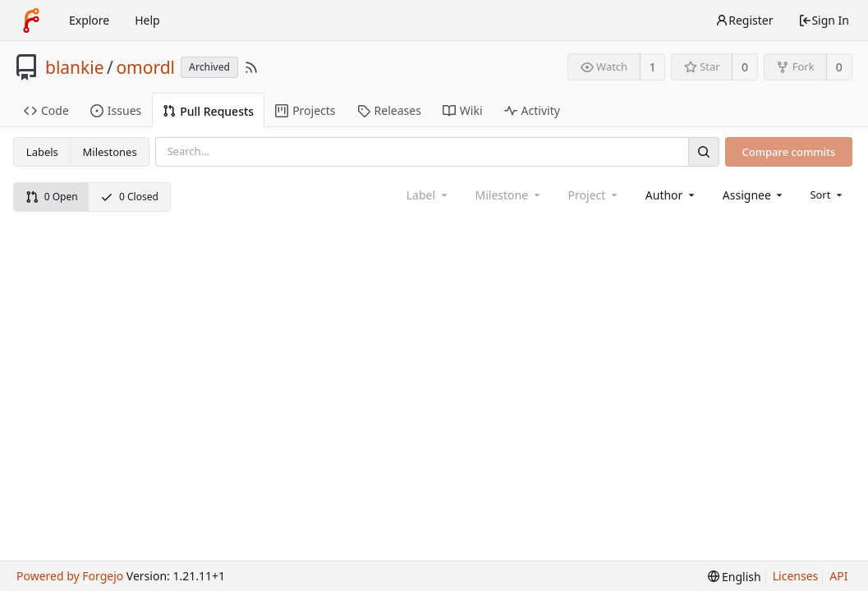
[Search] (704, 151)
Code (46, 110)
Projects (305, 110)
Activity (532, 110)
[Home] (31, 21)
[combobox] (671, 195)
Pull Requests (208, 111)
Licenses (796, 576)
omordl (145, 67)
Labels (42, 152)
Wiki (463, 110)
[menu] (827, 195)
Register (744, 20)
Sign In (824, 20)
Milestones (110, 152)
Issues (116, 110)
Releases (389, 110)
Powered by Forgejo (70, 576)
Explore (89, 20)
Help (147, 20)
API (838, 576)
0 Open (52, 197)
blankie (75, 67)
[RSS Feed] (251, 67)
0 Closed (129, 197)
